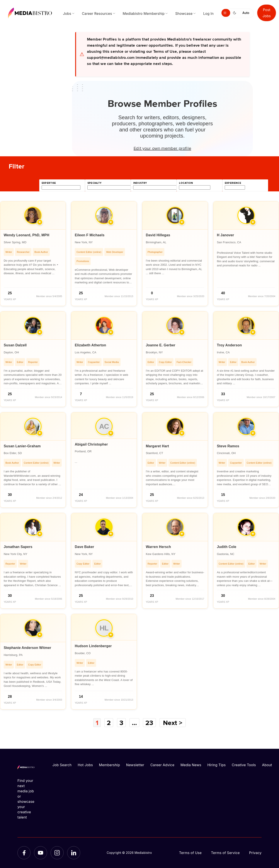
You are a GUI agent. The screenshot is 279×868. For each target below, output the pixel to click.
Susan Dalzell (15, 345)
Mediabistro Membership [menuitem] (144, 14)
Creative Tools (244, 765)
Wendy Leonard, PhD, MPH (26, 235)
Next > (173, 723)
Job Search (62, 765)
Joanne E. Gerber (161, 345)
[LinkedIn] (74, 853)
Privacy (255, 853)
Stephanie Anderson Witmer (27, 648)
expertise (49, 183)
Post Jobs (267, 13)
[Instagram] (57, 853)
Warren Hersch (158, 547)
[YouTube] (41, 853)
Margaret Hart (157, 446)
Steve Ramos (228, 446)
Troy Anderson (229, 345)
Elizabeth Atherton (90, 345)
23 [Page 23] (149, 723)
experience (233, 183)
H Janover (225, 235)
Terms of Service (225, 853)
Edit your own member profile (162, 148)
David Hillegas (158, 235)
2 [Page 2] (109, 723)
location (186, 183)
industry (140, 183)
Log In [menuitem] (208, 14)
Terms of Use (190, 853)
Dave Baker (84, 547)
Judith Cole (227, 547)
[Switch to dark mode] (235, 13)
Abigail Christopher (91, 444)
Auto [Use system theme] (246, 13)
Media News (191, 765)
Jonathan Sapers (18, 547)
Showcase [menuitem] (184, 14)
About (267, 765)
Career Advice (162, 765)
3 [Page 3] (121, 723)
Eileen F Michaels (90, 235)
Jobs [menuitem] (67, 14)
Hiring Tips (216, 765)
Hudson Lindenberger (93, 646)
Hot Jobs (85, 765)
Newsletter (135, 765)
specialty (94, 183)
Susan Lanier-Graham (22, 446)
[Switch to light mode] (226, 13)
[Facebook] (24, 853)
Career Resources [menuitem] (97, 14)
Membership (109, 765)
